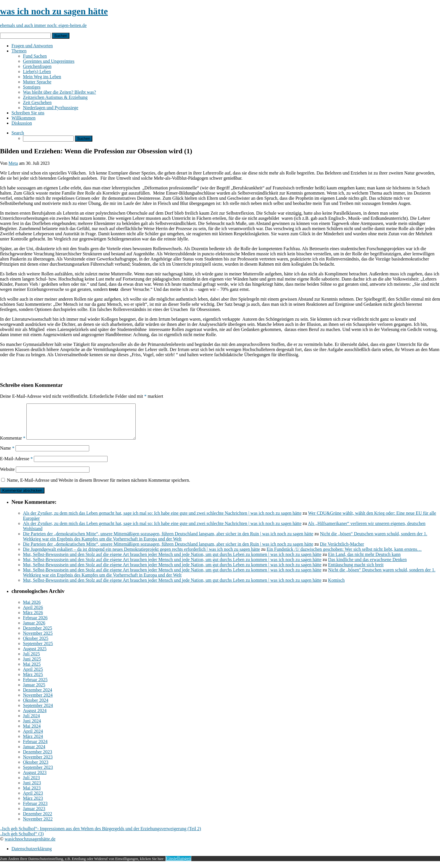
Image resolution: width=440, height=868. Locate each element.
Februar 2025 (35, 686)
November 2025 (38, 640)
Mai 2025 (32, 671)
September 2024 (38, 712)
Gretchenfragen (37, 66)
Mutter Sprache (37, 82)
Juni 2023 (32, 790)
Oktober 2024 (36, 707)
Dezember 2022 (38, 821)
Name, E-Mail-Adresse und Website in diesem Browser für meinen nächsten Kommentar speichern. (99, 487)
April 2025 (33, 676)
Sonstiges (32, 87)
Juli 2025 (31, 661)
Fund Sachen (35, 56)
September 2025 (38, 650)
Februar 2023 (35, 810)
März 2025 (33, 681)
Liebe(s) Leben (37, 71)
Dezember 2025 (38, 635)
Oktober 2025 (36, 645)
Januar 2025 (34, 692)
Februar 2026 (35, 625)
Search (18, 133)
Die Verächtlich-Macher (342, 551)
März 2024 (33, 743)
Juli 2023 (31, 784)
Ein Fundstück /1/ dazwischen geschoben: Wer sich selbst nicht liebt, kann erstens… (344, 556)
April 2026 (33, 614)
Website (7, 476)
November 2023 (38, 764)
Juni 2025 (32, 666)
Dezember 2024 (38, 697)
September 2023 (38, 774)
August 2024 (35, 717)
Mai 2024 (32, 733)
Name (7, 455)
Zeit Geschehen (37, 102)
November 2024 (38, 702)
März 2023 (33, 805)
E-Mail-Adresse (16, 466)
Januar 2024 (34, 754)
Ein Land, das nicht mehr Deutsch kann (364, 561)
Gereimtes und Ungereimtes (49, 61)
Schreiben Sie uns (28, 113)
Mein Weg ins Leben (42, 77)
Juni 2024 (32, 728)
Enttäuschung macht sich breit (356, 572)
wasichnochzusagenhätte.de (30, 846)
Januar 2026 (34, 630)
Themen (19, 51)
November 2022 (38, 826)
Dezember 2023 (38, 759)
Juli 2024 (31, 723)
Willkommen (24, 118)
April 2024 (33, 738)
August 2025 (35, 656)
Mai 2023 (32, 795)
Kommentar (13, 445)
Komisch (336, 587)
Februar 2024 (35, 748)
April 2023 (33, 800)
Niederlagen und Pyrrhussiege (51, 108)
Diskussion (22, 123)
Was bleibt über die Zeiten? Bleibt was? (60, 92)
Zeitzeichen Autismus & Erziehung (55, 97)
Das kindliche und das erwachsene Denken (367, 566)
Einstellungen (178, 865)
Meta (13, 163)
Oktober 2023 (36, 769)
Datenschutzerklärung (32, 856)
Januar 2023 (34, 815)
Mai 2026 (32, 609)
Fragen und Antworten (32, 46)
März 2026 (33, 619)
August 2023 (35, 779)
